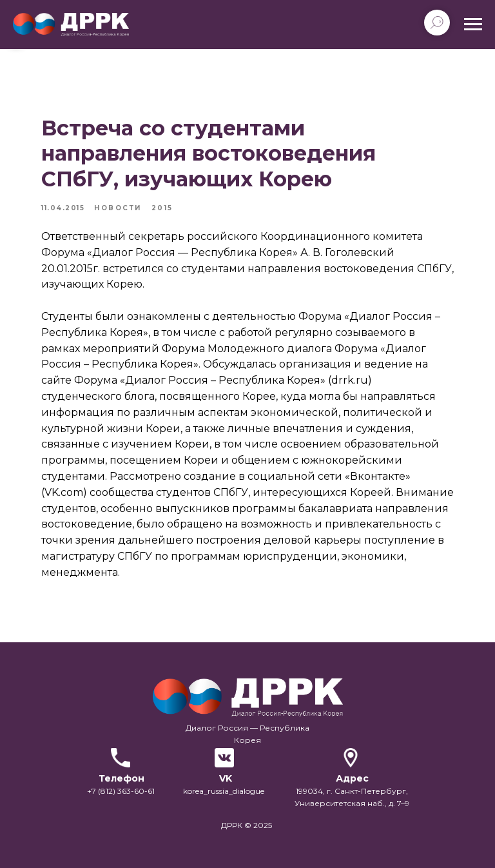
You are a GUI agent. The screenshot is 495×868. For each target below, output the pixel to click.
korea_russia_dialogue (224, 791)
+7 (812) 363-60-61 (121, 791)
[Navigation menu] (473, 25)
